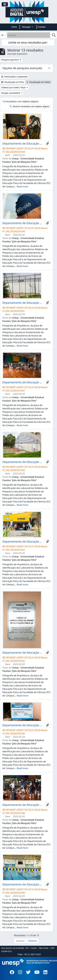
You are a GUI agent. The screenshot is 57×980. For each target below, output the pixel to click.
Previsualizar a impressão (14, 77)
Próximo (33, 941)
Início (14, 27)
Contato (42, 27)
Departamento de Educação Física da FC (23, 144)
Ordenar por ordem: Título (14, 88)
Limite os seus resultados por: (28, 42)
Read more (22, 186)
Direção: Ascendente (11, 93)
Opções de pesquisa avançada (22, 68)
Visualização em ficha (13, 82)
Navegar (27, 27)
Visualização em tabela (38, 82)
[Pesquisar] (29, 35)
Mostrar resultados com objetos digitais (30, 106)
